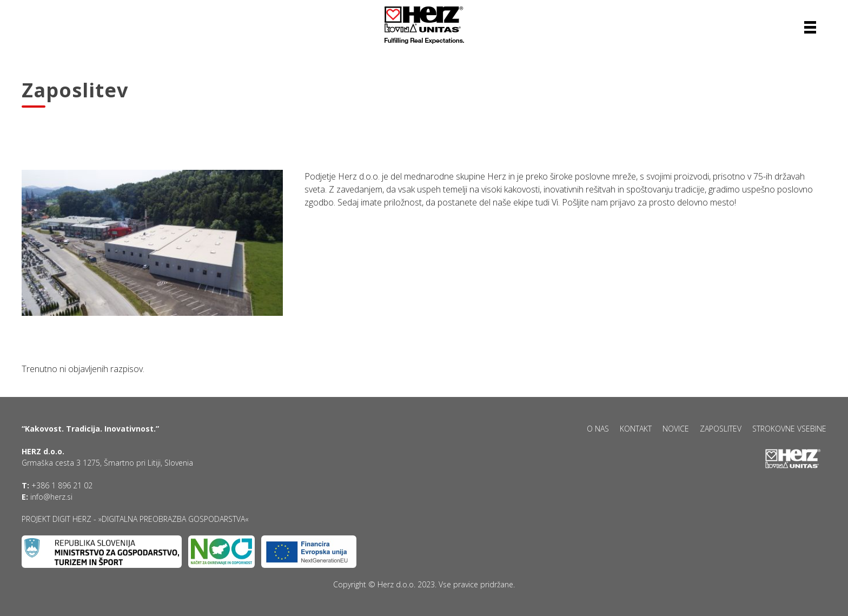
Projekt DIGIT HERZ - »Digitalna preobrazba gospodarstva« (135, 519)
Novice (676, 429)
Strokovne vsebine (789, 429)
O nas (598, 429)
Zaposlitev (721, 429)
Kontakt (636, 429)
